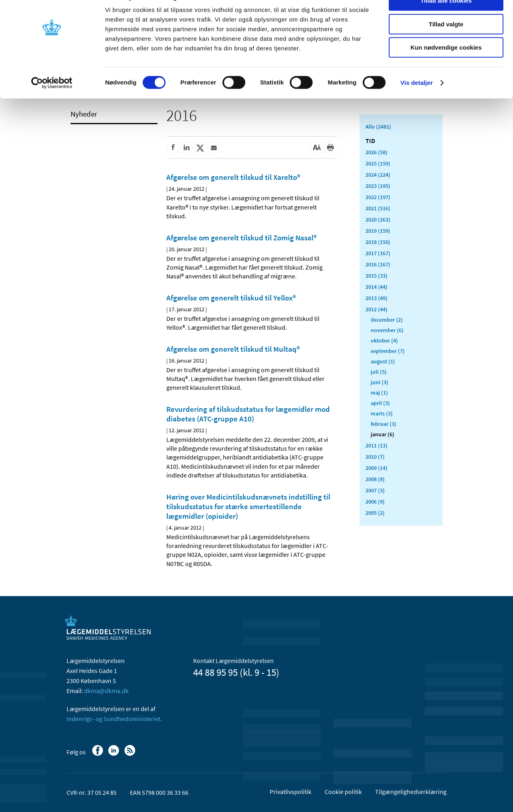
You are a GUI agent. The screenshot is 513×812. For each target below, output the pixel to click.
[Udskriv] (330, 148)
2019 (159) (378, 231)
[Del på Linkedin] (186, 148)
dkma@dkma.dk (106, 691)
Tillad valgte (446, 43)
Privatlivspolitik (291, 792)
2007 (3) (375, 490)
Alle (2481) (378, 127)
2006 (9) (375, 502)
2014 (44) (377, 287)
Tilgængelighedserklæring (411, 792)
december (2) (387, 320)
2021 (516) (378, 208)
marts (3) (382, 413)
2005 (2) (375, 513)
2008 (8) (375, 479)
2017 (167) (378, 253)
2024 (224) (378, 175)
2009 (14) (377, 468)
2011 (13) (377, 445)
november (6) (387, 330)
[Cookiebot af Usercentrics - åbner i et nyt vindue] (52, 102)
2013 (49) (377, 298)
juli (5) (379, 372)
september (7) (388, 351)
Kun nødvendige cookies (446, 67)
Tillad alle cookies (446, 20)
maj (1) (379, 393)
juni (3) (380, 382)
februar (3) (384, 424)
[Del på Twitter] (200, 148)
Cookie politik (343, 792)
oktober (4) (384, 341)
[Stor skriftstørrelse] (317, 148)
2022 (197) (378, 197)
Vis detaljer (417, 102)
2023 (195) (378, 186)
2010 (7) (375, 457)
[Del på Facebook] (173, 148)
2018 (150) (378, 242)
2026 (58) (377, 152)
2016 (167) (378, 264)
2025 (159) (378, 163)
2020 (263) (378, 220)
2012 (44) (377, 309)
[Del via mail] (214, 148)
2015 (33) (377, 276)
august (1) (383, 361)
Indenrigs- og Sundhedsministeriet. (114, 719)
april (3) (380, 403)
